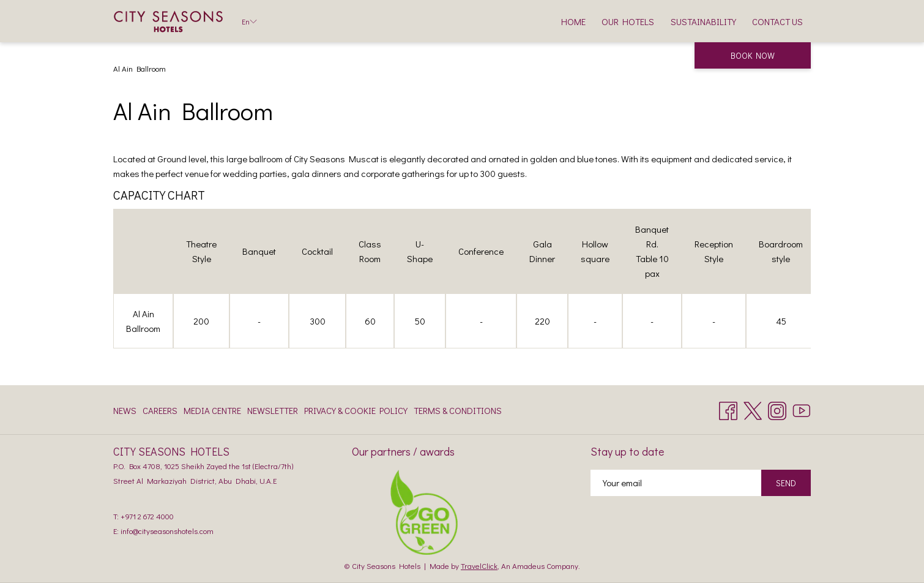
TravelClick (479, 566)
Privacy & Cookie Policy (356, 410)
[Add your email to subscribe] (676, 483)
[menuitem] (573, 21)
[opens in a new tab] (424, 511)
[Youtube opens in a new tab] (802, 408)
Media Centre (212, 410)
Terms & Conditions (458, 410)
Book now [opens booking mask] (753, 55)
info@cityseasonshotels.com (167, 531)
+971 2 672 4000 (147, 516)
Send (786, 483)
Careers (160, 410)
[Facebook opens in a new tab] (728, 408)
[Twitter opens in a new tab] (753, 408)
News (125, 410)
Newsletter (273, 410)
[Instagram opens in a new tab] (777, 408)
